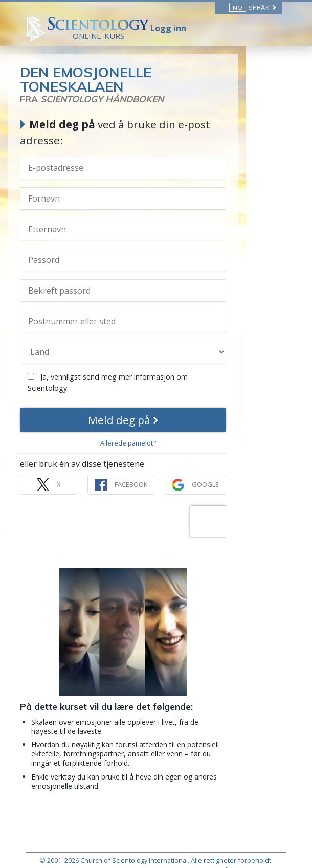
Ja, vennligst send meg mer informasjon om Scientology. (147, 361)
